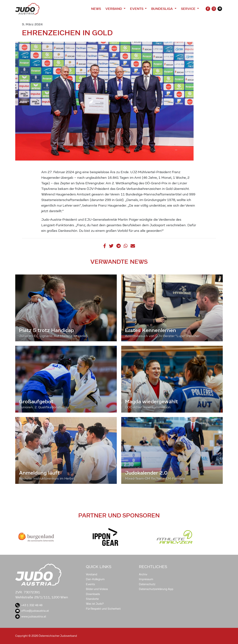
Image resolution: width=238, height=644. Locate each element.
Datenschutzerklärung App (156, 589)
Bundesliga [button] (162, 9)
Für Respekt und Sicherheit (103, 609)
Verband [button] (114, 9)
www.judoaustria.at (31, 617)
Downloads (93, 594)
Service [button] (189, 9)
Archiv (143, 574)
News (96, 9)
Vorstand (92, 574)
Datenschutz (147, 584)
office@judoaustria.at (32, 611)
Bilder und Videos (97, 589)
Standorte (92, 599)
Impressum (146, 579)
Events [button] (137, 9)
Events (90, 584)
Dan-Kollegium (95, 579)
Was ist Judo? (95, 604)
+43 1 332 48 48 (29, 605)
